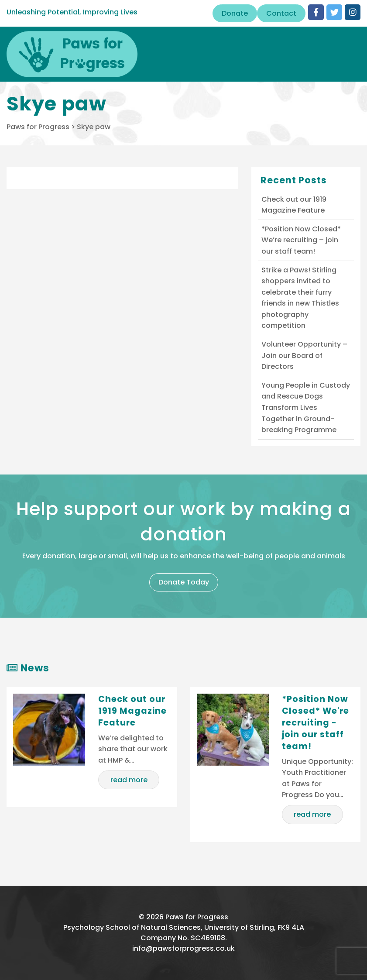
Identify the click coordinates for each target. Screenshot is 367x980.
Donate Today (184, 582)
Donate (235, 13)
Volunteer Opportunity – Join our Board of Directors (304, 355)
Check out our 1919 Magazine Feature (294, 205)
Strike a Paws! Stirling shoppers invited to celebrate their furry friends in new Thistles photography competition (300, 298)
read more (129, 780)
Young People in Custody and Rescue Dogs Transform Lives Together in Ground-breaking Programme (306, 407)
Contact (281, 13)
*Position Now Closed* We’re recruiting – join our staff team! (301, 240)
